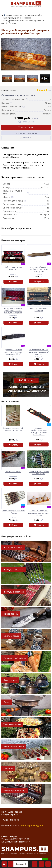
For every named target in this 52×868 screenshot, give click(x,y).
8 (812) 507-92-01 (20, 839)
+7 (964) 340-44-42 (11, 825)
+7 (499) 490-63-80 (10, 820)
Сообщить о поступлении (26, 133)
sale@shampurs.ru (10, 814)
